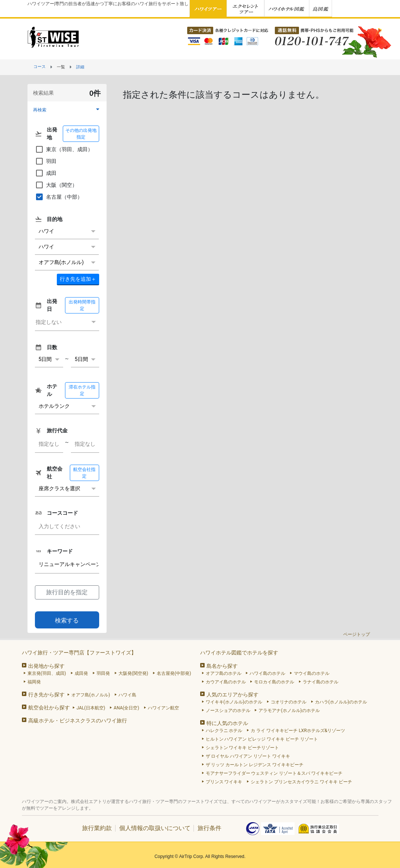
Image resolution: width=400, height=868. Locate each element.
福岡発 (34, 682)
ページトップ (357, 634)
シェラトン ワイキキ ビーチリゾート (243, 748)
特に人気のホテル (227, 723)
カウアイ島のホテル (226, 682)
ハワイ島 (127, 695)
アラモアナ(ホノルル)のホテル (289, 711)
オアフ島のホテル (224, 673)
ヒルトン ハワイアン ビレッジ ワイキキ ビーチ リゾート (262, 739)
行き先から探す (46, 695)
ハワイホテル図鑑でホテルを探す (239, 653)
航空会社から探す (49, 708)
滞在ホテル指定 (82, 390)
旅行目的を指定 (67, 592)
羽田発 (103, 673)
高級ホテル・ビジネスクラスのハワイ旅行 (78, 721)
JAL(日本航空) (91, 708)
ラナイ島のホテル (321, 682)
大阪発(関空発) (133, 673)
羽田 (46, 161)
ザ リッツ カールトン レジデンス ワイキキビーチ (255, 765)
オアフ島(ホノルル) (91, 695)
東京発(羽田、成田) (47, 673)
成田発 (81, 673)
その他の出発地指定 (81, 134)
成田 (46, 173)
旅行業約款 (97, 828)
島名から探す (222, 666)
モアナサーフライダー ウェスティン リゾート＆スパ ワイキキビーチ (274, 773)
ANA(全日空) (126, 708)
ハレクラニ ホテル (224, 731)
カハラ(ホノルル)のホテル (341, 702)
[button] (67, 110)
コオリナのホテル (289, 702)
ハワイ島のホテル (267, 673)
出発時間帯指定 (82, 305)
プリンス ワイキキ (224, 782)
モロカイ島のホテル (274, 682)
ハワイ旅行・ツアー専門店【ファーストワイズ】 (79, 653)
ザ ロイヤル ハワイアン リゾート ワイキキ (248, 756)
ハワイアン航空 (163, 708)
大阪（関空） (56, 185)
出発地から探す (46, 666)
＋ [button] (78, 279)
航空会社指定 (84, 473)
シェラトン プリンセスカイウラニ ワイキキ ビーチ (301, 782)
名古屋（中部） (59, 197)
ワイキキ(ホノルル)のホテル (234, 702)
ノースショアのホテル (228, 711)
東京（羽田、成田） (64, 149)
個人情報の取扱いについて (155, 828)
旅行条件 (209, 828)
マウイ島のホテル (312, 673)
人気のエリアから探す (232, 695)
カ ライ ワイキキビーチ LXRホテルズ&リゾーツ (298, 731)
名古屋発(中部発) (174, 673)
